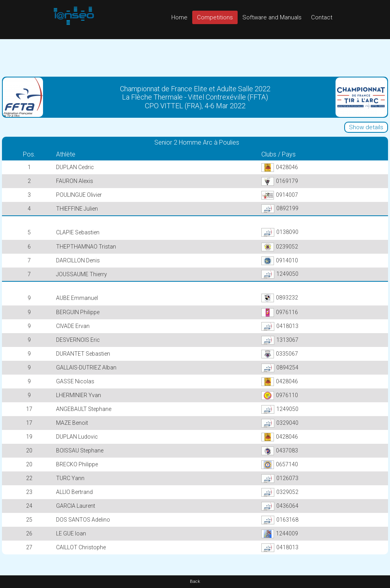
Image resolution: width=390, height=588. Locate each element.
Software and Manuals (272, 17)
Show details (366, 127)
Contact (322, 17)
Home (179, 17)
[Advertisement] (195, 57)
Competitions (215, 17)
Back (195, 581)
